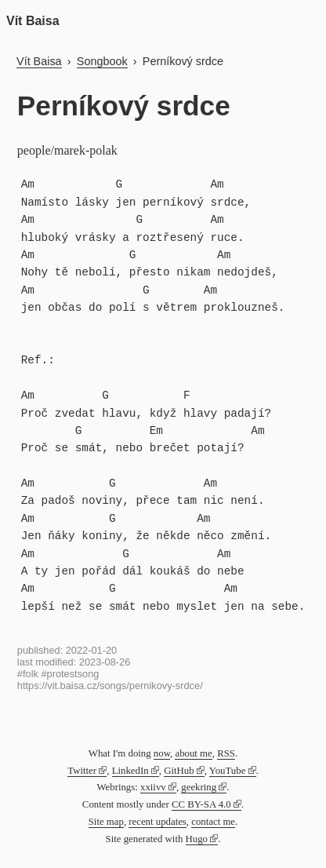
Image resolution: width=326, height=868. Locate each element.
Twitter (82, 771)
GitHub (179, 771)
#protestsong (70, 674)
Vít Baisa (33, 21)
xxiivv (153, 787)
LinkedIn (130, 771)
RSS (226, 753)
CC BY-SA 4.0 (201, 804)
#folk (28, 674)
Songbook (102, 61)
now (162, 753)
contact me (213, 822)
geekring (199, 787)
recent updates (158, 822)
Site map (106, 822)
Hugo (197, 839)
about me (193, 753)
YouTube (228, 771)
